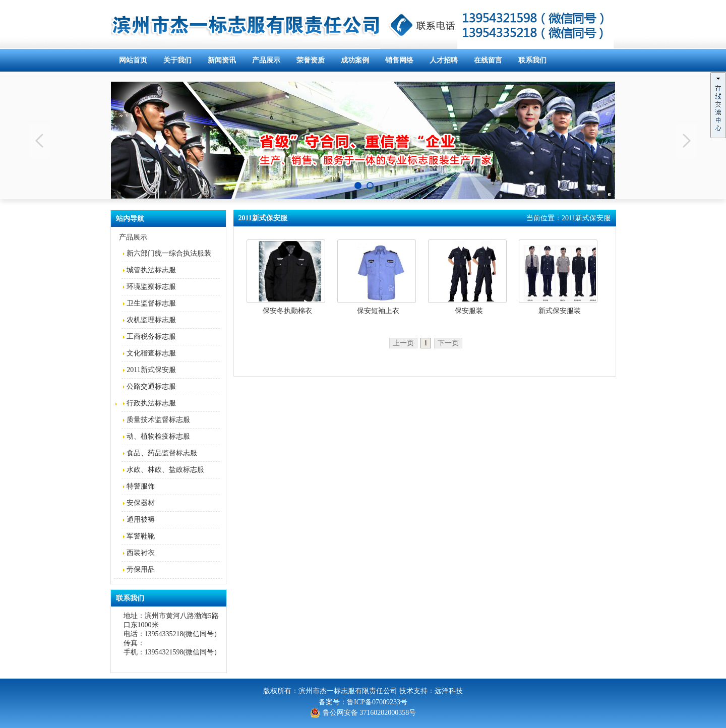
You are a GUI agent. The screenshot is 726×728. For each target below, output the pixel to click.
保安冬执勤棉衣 (287, 311)
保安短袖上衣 (378, 311)
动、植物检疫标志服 (158, 436)
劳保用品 (141, 569)
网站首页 (133, 60)
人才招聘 (444, 60)
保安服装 (469, 311)
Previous (39, 141)
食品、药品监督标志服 (162, 453)
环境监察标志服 (151, 287)
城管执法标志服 (151, 270)
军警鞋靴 (141, 536)
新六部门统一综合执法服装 (169, 253)
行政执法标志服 (151, 403)
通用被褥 (141, 520)
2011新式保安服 (151, 370)
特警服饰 (141, 486)
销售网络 (399, 60)
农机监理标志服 (151, 320)
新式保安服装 (560, 311)
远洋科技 (449, 691)
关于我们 (177, 60)
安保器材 (141, 503)
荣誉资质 (311, 60)
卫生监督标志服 (151, 303)
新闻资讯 (222, 60)
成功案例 (355, 60)
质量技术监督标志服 (158, 420)
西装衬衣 (141, 553)
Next (687, 141)
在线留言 (488, 60)
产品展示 (266, 60)
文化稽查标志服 (151, 353)
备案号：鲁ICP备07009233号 (363, 702)
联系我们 (532, 60)
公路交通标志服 (151, 386)
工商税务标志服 (151, 337)
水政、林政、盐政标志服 (165, 470)
